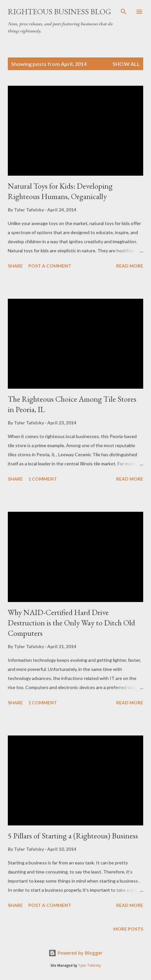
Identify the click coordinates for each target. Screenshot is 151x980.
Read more (130, 266)
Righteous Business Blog (59, 12)
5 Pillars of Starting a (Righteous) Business (73, 836)
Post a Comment (50, 266)
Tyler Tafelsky (89, 966)
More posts (128, 929)
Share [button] (15, 266)
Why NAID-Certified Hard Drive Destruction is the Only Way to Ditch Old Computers (71, 623)
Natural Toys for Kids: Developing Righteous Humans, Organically (60, 191)
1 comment (43, 479)
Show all (126, 64)
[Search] (124, 12)
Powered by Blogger (75, 953)
